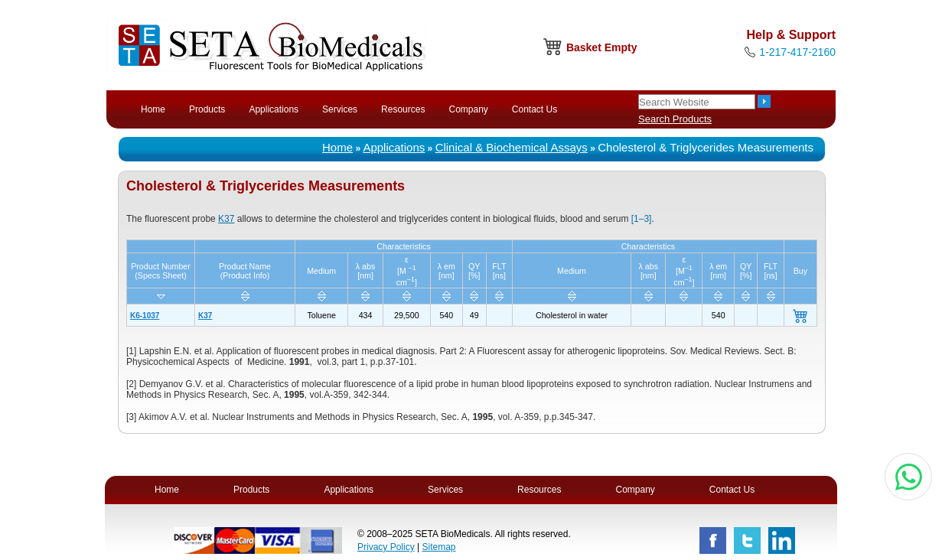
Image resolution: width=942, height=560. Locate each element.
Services (340, 109)
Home (153, 109)
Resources (403, 109)
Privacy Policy (386, 547)
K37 (226, 219)
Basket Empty (602, 47)
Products (207, 109)
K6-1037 (145, 316)
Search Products (675, 119)
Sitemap (438, 547)
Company (468, 109)
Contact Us (535, 109)
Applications (274, 109)
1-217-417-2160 (797, 52)
